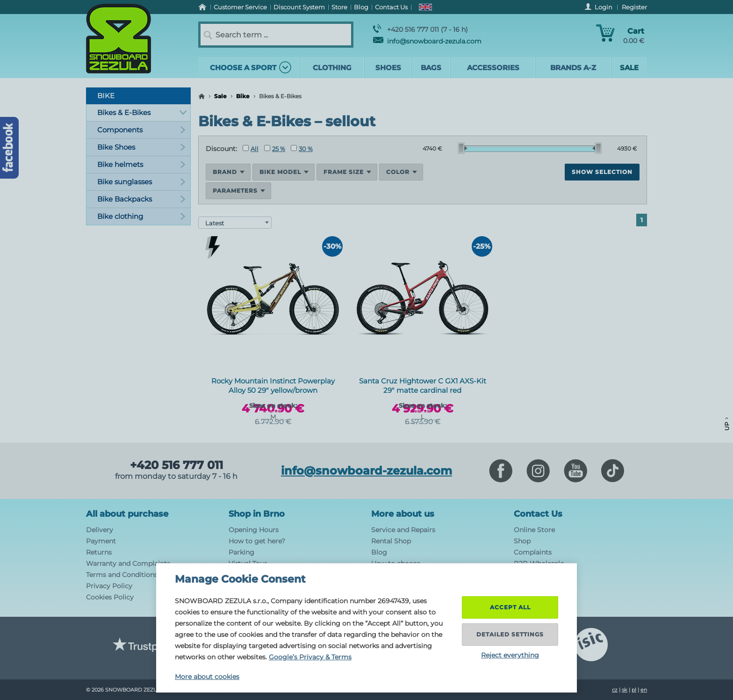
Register (634, 7)
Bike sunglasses (141, 182)
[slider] (463, 148)
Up (727, 424)
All (251, 149)
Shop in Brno (257, 514)
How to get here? (257, 541)
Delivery (100, 530)
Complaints (533, 552)
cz (615, 690)
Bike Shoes (141, 147)
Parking (241, 552)
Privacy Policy (109, 586)
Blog (379, 552)
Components (141, 130)
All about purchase (127, 514)
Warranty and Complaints (128, 563)
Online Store (534, 530)
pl (634, 690)
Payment (101, 541)
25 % (275, 149)
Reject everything (510, 655)
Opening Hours (254, 530)
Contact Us (538, 514)
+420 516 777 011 (176, 465)
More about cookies (207, 677)
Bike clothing (141, 216)
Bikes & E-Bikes (142, 112)
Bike (243, 96)
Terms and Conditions (122, 575)
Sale (220, 96)
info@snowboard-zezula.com (427, 41)
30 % (302, 149)
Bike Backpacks (141, 199)
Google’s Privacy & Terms (310, 657)
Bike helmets (141, 164)
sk (625, 690)
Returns (99, 552)
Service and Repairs (403, 530)
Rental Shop (391, 541)
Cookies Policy (110, 597)
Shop (522, 541)
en (644, 690)
